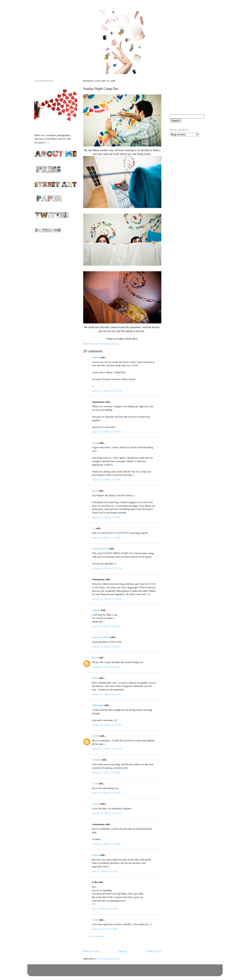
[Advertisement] (189, 162)
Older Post (154, 951)
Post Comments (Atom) (108, 959)
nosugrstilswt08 (100, 549)
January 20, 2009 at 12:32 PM (107, 599)
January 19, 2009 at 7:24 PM (106, 538)
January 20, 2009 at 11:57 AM (107, 568)
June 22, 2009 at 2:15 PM (104, 871)
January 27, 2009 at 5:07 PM (106, 773)
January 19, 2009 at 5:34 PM (106, 517)
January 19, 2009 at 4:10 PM (106, 480)
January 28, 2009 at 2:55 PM (106, 793)
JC (93, 528)
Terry (95, 491)
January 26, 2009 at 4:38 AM (106, 694)
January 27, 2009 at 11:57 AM (107, 749)
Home (123, 951)
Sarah (95, 443)
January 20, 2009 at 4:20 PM (106, 626)
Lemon (96, 855)
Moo (48, 142)
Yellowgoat (98, 705)
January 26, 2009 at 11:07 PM (107, 725)
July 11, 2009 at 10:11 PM (105, 909)
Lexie (95, 784)
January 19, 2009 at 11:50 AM (107, 391)
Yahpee (96, 357)
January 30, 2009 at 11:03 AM (107, 813)
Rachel (96, 736)
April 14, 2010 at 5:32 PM (105, 929)
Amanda (96, 760)
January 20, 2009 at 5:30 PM (106, 647)
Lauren (96, 804)
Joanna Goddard (101, 637)
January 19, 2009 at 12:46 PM (107, 432)
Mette (95, 678)
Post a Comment (96, 936)
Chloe (95, 920)
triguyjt (96, 610)
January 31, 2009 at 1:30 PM (106, 844)
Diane (95, 658)
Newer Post (91, 951)
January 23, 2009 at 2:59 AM (106, 667)
